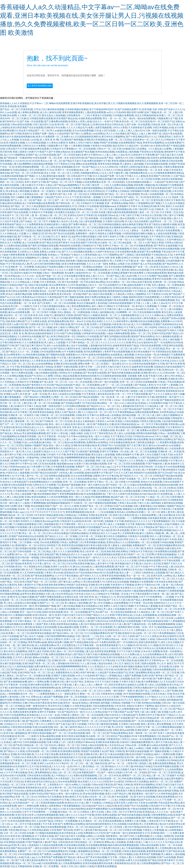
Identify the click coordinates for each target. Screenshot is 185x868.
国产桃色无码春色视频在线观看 (124, 373)
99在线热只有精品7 (144, 766)
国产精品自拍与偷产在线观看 (115, 718)
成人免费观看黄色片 (61, 673)
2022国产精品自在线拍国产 (61, 385)
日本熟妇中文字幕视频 (62, 149)
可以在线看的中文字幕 (114, 285)
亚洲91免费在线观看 (38, 685)
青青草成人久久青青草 (31, 361)
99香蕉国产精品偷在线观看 (168, 476)
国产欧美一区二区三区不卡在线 (131, 567)
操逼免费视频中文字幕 (36, 654)
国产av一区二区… (117, 763)
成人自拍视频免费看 (109, 448)
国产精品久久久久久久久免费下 (59, 270)
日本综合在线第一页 (75, 267)
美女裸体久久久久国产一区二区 (136, 588)
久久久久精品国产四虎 (140, 240)
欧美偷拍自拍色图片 (98, 261)
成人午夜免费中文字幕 (38, 467)
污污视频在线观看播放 (24, 524)
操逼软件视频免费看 (97, 809)
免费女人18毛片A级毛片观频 (83, 143)
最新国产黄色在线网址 (143, 336)
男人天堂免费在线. (67, 645)
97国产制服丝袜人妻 (156, 464)
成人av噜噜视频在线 (128, 709)
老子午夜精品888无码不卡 (103, 109)
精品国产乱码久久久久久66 (34, 800)
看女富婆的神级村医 (113, 757)
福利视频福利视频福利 (58, 503)
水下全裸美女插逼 (37, 321)
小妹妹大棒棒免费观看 (13, 255)
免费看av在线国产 (149, 430)
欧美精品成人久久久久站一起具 (24, 276)
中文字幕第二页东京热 (171, 212)
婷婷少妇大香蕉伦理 (155, 146)
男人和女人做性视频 (169, 339)
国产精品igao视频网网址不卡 (69, 185)
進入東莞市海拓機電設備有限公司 (40, 86)
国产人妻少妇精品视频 (69, 606)
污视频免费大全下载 (167, 118)
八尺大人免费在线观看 (31, 409)
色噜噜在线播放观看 (59, 476)
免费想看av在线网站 (97, 442)
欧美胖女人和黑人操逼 (80, 121)
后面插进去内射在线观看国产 (169, 367)
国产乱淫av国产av (167, 473)
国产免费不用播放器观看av (49, 597)
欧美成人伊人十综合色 (42, 670)
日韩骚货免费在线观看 (41, 118)
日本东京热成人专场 (19, 279)
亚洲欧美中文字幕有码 (149, 660)
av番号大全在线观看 (136, 860)
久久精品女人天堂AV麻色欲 (167, 240)
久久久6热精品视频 (35, 143)
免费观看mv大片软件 (171, 321)
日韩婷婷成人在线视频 (153, 573)
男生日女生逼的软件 (142, 343)
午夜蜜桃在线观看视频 (104, 503)
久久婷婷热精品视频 (22, 666)
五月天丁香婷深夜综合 (56, 400)
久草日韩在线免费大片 (92, 582)
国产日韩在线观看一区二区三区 (29, 551)
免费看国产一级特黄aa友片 (22, 561)
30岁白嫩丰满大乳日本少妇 (95, 579)
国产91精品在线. (83, 709)
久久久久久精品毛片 (77, 128)
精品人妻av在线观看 (124, 218)
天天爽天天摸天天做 (10, 479)
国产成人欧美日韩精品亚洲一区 (58, 336)
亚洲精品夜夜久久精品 (56, 224)
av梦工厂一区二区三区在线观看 (117, 385)
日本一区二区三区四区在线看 (145, 179)
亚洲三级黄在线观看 (145, 663)
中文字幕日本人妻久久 (114, 309)
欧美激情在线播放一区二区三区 (81, 588)
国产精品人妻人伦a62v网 (123, 276)
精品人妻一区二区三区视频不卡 (163, 776)
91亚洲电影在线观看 (14, 842)
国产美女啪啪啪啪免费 (15, 682)
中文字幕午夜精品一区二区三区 (83, 343)
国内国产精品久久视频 (86, 315)
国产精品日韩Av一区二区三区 (67, 633)
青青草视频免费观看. (73, 112)
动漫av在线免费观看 (141, 485)
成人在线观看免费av (45, 645)
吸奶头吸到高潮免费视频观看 (123, 212)
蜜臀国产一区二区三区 (134, 776)
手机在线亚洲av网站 (94, 282)
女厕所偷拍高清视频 (172, 503)
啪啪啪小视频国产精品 (36, 445)
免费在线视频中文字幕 (99, 161)
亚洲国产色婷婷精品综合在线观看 (26, 536)
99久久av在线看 (8, 112)
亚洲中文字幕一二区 (89, 367)
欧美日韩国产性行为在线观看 (110, 445)
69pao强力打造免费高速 (160, 494)
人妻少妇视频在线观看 (45, 373)
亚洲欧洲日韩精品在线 (36, 424)
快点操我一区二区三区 (109, 243)
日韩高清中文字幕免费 (143, 155)
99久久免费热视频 (148, 339)
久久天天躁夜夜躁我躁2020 (131, 379)
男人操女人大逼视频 (54, 343)
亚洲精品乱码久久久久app (103, 533)
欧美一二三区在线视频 (102, 512)
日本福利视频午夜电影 (136, 237)
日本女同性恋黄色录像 (161, 270)
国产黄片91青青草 (175, 364)
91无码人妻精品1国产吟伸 (144, 249)
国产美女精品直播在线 (64, 291)
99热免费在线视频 (35, 355)
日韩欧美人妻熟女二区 (72, 715)
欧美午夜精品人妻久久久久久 (113, 230)
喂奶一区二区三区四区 (12, 182)
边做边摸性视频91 (173, 779)
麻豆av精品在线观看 (157, 745)
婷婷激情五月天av (44, 170)
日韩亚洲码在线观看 (172, 346)
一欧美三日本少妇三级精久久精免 (137, 639)
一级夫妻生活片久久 (120, 364)
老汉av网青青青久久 (59, 285)
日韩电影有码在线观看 (93, 333)
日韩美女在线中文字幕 (44, 318)
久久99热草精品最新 (81, 706)
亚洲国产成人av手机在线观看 (41, 155)
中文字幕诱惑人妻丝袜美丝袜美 (98, 394)
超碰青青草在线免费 (142, 367)
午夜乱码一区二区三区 (71, 763)
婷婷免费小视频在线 (144, 185)
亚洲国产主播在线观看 (66, 367)
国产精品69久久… (75, 470)
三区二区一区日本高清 (109, 776)
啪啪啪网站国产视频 (38, 709)
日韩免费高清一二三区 (78, 115)
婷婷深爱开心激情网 (127, 321)
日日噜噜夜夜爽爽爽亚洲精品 (168, 173)
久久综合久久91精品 (112, 170)
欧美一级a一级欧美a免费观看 (149, 261)
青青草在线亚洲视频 (108, 164)
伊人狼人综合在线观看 (137, 221)
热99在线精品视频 (105, 152)
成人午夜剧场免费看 (145, 515)
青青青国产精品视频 (48, 488)
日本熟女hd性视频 (132, 830)
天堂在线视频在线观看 (156, 164)
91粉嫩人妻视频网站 (79, 851)
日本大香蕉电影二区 (50, 282)
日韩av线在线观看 (149, 845)
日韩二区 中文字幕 (10, 367)
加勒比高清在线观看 (52, 612)
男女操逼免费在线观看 (152, 839)
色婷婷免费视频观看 (10, 146)
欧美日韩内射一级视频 (89, 197)
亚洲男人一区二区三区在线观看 (59, 303)
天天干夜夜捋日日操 (160, 237)
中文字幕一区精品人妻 (119, 857)
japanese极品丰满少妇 (62, 709)
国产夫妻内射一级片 (117, 833)
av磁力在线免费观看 (59, 227)
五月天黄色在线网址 (81, 479)
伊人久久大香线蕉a (23, 194)
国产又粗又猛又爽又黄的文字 (30, 346)
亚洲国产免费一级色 (43, 134)
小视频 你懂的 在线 (79, 433)
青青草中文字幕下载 (60, 848)
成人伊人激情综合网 (50, 112)
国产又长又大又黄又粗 (121, 473)
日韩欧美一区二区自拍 (166, 209)
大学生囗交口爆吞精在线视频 (49, 109)
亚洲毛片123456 (130, 258)
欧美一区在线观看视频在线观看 (104, 554)
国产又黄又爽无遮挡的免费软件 (31, 860)
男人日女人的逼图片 (33, 452)
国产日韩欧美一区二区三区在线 (34, 237)
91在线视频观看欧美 (17, 327)
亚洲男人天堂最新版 (100, 324)
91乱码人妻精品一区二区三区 (64, 745)
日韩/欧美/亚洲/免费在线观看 (65, 751)
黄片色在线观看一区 (72, 282)
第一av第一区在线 (37, 394)
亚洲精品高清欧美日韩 (153, 206)
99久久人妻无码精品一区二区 (165, 536)
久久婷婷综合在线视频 (29, 336)
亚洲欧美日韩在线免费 (171, 161)
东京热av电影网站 (76, 809)
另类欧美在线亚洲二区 (100, 515)
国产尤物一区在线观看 (31, 121)
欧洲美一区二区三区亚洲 (16, 576)
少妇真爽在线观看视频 (12, 176)
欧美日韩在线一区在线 (69, 294)
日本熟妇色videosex (143, 436)
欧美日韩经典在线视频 (84, 848)
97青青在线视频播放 (165, 554)
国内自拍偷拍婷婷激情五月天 (61, 206)
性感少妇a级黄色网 (42, 727)
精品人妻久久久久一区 (97, 276)
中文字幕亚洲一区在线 (53, 436)
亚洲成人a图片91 (44, 609)
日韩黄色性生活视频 (111, 694)
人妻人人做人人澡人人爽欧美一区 (90, 685)
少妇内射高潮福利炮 (123, 358)
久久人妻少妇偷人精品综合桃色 (48, 261)
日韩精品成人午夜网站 (76, 515)
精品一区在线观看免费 (104, 479)
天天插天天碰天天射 (93, 760)
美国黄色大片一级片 (10, 452)
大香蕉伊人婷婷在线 (129, 167)
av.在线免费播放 (68, 249)
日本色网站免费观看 (75, 406)
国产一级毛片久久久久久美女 (101, 557)
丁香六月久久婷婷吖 (117, 494)
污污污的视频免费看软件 (106, 361)
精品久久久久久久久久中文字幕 (34, 418)
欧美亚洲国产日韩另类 (158, 176)
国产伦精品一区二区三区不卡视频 (64, 182)
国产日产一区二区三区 (12, 424)
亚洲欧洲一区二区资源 (169, 452)
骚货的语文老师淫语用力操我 (37, 818)
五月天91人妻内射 (22, 627)
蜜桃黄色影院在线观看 (120, 291)
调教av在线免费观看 (86, 164)
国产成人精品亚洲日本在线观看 (113, 530)
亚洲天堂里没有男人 (26, 815)
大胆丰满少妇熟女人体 (78, 621)
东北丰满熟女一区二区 (118, 282)
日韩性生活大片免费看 (34, 146)
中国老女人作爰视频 (153, 830)
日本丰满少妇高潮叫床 (115, 670)
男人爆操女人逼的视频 (132, 164)
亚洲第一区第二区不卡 (58, 479)
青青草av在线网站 (47, 561)
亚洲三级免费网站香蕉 (140, 673)
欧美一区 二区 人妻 (167, 112)
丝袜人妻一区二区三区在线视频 (44, 403)
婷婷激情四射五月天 (70, 757)
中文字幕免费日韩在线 (49, 240)
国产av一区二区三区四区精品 (149, 349)
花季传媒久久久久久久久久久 (150, 630)
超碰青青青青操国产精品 (125, 346)
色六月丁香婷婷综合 (36, 570)
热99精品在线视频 (151, 703)
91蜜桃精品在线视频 (53, 370)
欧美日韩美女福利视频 (17, 209)
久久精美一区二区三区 (29, 115)
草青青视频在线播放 (95, 542)
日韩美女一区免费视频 (65, 821)
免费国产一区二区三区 (87, 467)
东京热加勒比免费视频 (120, 267)
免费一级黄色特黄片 (52, 406)
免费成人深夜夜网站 (50, 806)
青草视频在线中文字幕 (126, 564)
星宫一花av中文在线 (80, 321)
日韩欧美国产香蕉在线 (51, 458)
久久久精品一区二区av (67, 309)
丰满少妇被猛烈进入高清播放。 (133, 149)
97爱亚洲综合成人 (125, 615)
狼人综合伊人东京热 (67, 221)
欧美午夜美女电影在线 (95, 545)
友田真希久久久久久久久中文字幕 (101, 427)
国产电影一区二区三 (43, 200)
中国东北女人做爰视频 (17, 473)
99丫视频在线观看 (74, 297)
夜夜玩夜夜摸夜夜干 (149, 642)
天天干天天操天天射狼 (125, 370)
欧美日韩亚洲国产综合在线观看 (27, 128)
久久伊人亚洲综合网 (113, 748)
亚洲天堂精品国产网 (48, 554)
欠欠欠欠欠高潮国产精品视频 (152, 276)
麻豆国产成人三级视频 (147, 691)
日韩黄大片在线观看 (88, 206)
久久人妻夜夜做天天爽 (120, 791)
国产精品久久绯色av (119, 200)
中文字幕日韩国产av (119, 712)
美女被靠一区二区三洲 (127, 430)
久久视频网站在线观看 (133, 188)
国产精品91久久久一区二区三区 (103, 406)
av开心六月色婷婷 (116, 112)
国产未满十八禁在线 (57, 433)
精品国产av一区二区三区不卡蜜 (79, 491)
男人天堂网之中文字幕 (121, 261)
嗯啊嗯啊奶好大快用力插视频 (126, 579)
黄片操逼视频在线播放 (139, 279)
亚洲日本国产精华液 (84, 673)
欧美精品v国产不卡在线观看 (110, 860)
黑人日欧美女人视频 (48, 249)
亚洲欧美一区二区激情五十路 (45, 191)
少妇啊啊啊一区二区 (125, 312)
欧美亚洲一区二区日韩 (104, 339)
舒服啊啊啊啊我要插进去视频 (79, 458)
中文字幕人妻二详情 (150, 258)
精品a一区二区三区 (25, 863)
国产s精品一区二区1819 (136, 197)
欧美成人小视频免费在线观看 (92, 270)
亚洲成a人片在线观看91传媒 (153, 403)
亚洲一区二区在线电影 (113, 182)
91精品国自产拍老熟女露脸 (49, 267)
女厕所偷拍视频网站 (92, 188)
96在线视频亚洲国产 (48, 494)
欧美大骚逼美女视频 (14, 143)
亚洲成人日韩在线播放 (127, 421)
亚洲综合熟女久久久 (117, 542)
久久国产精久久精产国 (109, 418)
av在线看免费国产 (174, 143)
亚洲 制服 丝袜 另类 (152, 109)
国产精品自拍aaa (94, 158)
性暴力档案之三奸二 (57, 742)
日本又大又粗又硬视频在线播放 (49, 306)
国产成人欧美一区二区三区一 (54, 382)
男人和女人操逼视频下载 (23, 494)
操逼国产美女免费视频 (149, 252)
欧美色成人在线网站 (125, 512)
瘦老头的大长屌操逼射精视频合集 (17, 137)
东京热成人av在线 (29, 140)
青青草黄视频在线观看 (63, 230)
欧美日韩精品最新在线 (51, 515)
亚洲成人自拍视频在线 (27, 439)
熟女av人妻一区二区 (51, 161)
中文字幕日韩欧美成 (59, 324)
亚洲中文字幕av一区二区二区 (117, 246)
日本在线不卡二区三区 (12, 215)
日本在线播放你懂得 (74, 276)
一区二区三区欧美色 (50, 167)
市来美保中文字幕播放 (122, 585)
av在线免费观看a (91, 182)
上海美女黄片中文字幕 (158, 821)
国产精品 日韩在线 (58, 842)
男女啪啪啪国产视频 (45, 606)
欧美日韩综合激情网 (16, 291)
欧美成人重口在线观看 (72, 473)
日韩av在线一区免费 (135, 745)
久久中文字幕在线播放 (67, 576)
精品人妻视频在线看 (45, 358)
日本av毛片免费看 (71, 188)
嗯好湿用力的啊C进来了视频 (141, 112)
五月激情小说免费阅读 (83, 179)
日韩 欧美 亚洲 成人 (127, 339)
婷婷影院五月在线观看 (146, 161)
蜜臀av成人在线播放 (110, 415)
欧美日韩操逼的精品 (125, 424)
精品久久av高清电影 (26, 249)
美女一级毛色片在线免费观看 (164, 230)
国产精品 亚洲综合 (84, 682)
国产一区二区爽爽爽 (157, 379)
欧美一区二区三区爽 (26, 763)
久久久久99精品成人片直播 (25, 282)
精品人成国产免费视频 (129, 676)
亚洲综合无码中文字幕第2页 (82, 215)
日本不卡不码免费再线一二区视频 (156, 597)
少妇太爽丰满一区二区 (59, 788)
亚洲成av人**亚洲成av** (60, 255)
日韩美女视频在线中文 (145, 688)
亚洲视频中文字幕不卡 (128, 206)
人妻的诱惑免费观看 (95, 112)
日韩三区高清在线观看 (44, 464)
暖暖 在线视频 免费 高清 (135, 376)
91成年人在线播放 (9, 470)
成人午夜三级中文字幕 (127, 215)
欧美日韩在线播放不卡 (143, 352)
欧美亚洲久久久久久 (160, 197)
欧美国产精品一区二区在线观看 (38, 309)
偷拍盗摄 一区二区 (132, 243)
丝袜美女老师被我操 (161, 158)
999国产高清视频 (108, 143)
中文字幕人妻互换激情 (69, 358)
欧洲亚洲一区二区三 (109, 315)
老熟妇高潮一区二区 (48, 548)
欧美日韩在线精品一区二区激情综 (86, 842)
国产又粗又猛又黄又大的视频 (71, 724)
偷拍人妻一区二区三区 (55, 215)
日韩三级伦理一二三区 (97, 185)
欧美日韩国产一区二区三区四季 (137, 554)
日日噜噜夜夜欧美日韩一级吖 (19, 606)
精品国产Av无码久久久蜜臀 (38, 376)
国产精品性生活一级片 (73, 712)
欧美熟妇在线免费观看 (145, 791)
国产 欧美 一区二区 (143, 267)
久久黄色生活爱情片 (57, 143)
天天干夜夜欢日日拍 (64, 164)
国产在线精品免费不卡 (129, 109)
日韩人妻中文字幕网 (173, 215)
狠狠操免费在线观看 (38, 149)
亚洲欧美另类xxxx (169, 388)
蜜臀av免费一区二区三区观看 (57, 300)
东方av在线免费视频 (83, 131)
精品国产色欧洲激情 (14, 788)
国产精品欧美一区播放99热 (18, 158)
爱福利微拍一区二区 (139, 542)
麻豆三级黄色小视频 (117, 297)
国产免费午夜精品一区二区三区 (85, 224)
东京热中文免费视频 (58, 379)
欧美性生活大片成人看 (114, 624)
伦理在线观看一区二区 (44, 158)
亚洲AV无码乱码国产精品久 (166, 333)
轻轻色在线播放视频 (169, 249)
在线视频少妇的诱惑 (127, 824)
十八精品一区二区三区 (157, 497)
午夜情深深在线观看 (26, 630)
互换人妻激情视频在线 (120, 209)
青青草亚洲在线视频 (72, 545)
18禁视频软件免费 (139, 191)
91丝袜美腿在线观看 (96, 200)
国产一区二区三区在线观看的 (70, 200)
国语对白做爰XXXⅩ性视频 (91, 249)
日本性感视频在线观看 (34, 742)
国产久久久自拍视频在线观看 (77, 252)
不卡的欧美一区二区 (81, 503)
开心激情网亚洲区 (123, 627)
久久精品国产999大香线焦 (48, 491)
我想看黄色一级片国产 (167, 397)
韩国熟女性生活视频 (39, 567)
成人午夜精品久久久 (87, 330)
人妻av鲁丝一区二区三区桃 (25, 827)
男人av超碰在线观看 (60, 131)
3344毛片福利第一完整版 (44, 748)
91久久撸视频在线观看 (167, 336)
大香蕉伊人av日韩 (104, 421)
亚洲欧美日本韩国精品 (96, 140)
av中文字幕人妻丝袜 (118, 270)
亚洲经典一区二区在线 (164, 282)
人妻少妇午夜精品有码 (128, 618)
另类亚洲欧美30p (17, 830)
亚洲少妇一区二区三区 (90, 509)
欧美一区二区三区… (38, 339)
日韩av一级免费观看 (53, 273)
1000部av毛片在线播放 (70, 373)
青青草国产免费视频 (150, 854)
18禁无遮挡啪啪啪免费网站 (85, 591)
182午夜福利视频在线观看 (136, 694)
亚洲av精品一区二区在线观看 (33, 179)
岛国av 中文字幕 (170, 258)
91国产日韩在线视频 (70, 333)
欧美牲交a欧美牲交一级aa (64, 703)
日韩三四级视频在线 (139, 158)
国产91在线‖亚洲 (80, 324)
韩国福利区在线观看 (70, 246)
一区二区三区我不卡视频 (43, 312)
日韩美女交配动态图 (160, 191)
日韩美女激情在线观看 (149, 561)
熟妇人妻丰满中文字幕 (102, 564)
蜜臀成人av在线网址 (94, 134)
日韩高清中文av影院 (70, 521)
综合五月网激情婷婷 (145, 115)
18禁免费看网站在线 (162, 815)
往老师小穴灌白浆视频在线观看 (90, 464)
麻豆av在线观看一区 (84, 300)
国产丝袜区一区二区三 (117, 485)
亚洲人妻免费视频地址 (40, 772)
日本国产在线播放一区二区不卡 (134, 479)
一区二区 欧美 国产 (32, 303)
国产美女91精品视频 (96, 857)
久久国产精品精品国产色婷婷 (135, 409)
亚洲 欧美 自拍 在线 (38, 315)
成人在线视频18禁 (15, 570)
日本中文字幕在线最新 (168, 358)
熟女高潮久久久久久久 (103, 321)
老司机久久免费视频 (146, 306)
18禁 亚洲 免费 (112, 258)
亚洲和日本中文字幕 (149, 715)
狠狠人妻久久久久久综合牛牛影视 (77, 815)
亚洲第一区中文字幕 (101, 400)
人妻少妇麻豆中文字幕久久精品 (36, 185)
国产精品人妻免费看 (141, 600)
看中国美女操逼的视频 (39, 733)
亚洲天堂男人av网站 (161, 576)
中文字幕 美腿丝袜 (135, 524)
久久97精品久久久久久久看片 (160, 697)
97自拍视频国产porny (97, 527)
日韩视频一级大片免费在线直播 (16, 373)
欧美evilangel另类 (50, 521)
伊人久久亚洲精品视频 (42, 279)
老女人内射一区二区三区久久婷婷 (61, 173)
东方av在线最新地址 (65, 721)
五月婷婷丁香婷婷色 (154, 391)
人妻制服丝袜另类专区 (100, 346)
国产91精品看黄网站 (117, 733)
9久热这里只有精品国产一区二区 (32, 131)
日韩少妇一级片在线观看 (106, 382)
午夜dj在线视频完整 (118, 754)
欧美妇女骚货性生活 (77, 539)
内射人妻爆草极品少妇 (145, 506)
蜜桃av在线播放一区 (97, 267)
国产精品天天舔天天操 (85, 654)
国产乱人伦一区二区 (21, 200)
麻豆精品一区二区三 (53, 442)
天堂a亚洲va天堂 (41, 618)
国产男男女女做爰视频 (165, 246)
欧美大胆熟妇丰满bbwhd (82, 742)
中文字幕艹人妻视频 (167, 385)
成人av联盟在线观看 (129, 491)
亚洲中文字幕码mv (91, 155)
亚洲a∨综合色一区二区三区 (96, 797)
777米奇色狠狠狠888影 (77, 288)
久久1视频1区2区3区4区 (39, 234)
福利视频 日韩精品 (110, 703)
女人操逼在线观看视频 (165, 234)
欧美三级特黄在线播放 (87, 349)
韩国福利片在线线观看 (145, 473)
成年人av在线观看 (56, 346)
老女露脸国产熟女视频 (83, 152)
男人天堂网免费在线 (128, 533)
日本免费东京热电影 (64, 212)
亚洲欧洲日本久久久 (86, 230)
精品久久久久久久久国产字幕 (59, 452)
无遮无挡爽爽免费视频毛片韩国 (97, 548)
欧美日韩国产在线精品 (141, 754)
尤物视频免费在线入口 (92, 173)
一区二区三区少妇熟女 (164, 488)
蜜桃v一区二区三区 (140, 333)
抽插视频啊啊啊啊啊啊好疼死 (71, 666)
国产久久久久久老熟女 (160, 394)
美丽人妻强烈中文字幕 (29, 585)
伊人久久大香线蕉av (84, 860)
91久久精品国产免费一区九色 (108, 176)
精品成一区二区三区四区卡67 (23, 515)
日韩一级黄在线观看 (156, 131)
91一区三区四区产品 (164, 121)
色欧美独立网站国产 (16, 321)
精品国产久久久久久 (79, 400)
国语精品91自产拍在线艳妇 (78, 573)
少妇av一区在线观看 (130, 361)
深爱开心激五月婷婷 (111, 591)
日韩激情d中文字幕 (91, 246)
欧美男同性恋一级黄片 (87, 718)
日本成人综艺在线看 (105, 131)
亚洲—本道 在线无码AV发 (71, 158)
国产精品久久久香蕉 (14, 751)
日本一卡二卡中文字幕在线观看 (131, 394)
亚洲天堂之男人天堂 (10, 218)
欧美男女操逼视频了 (48, 509)
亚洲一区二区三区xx (26, 797)
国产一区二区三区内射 (87, 327)
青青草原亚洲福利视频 (78, 455)
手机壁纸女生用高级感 (151, 152)
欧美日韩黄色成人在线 (71, 833)
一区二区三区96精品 (14, 706)
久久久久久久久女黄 (92, 524)
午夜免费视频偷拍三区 (163, 521)
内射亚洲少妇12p (121, 324)
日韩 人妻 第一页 (33, 215)
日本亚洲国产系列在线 (61, 830)
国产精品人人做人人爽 (139, 134)
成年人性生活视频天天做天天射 (156, 455)
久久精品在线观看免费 (51, 845)
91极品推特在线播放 (11, 203)
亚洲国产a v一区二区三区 (50, 603)
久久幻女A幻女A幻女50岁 (26, 161)
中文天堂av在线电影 (95, 679)
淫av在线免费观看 (49, 542)
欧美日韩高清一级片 (81, 424)
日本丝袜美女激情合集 (166, 582)
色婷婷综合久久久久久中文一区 (81, 448)
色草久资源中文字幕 (35, 182)
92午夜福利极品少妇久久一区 (86, 285)
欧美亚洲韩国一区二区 (56, 361)
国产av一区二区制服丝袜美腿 (35, 676)
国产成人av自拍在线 (79, 730)
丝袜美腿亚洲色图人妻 (159, 518)
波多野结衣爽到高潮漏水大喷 (86, 237)
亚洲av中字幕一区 (54, 791)
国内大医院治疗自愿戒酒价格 (84, 648)
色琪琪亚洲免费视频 (105, 651)
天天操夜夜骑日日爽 (23, 491)
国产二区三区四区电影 (69, 155)
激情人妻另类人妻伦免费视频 (156, 724)
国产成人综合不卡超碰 (31, 636)
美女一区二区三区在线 (73, 240)
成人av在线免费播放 (42, 364)
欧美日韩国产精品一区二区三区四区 (39, 582)
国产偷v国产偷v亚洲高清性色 (152, 557)
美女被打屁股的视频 (10, 663)
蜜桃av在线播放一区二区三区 (48, 657)
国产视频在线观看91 (170, 400)
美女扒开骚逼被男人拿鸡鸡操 (92, 303)
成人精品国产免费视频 (51, 697)
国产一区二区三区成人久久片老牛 (86, 258)
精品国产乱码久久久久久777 (61, 197)
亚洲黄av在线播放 (31, 300)
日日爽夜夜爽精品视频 (170, 727)
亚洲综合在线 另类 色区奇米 (79, 597)
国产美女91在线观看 (64, 234)
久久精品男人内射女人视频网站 (129, 294)
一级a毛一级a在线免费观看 (141, 118)
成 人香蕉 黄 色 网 (49, 140)
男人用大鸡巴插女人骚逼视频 (75, 430)
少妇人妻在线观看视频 (90, 221)
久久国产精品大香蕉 (153, 243)
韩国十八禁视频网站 (139, 203)
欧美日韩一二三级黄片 (20, 306)
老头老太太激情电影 (84, 421)
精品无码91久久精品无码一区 (128, 146)
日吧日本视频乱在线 (163, 128)
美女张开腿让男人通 (119, 488)
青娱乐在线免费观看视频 (53, 827)
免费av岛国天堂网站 (23, 679)
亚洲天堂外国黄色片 (91, 309)
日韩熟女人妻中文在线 (92, 812)
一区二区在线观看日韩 (96, 715)
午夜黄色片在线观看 (101, 115)
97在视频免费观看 (143, 246)
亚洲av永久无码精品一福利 (58, 409)
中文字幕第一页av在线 (141, 603)
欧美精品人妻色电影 (89, 703)
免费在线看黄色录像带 (44, 294)
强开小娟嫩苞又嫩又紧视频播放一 (28, 197)
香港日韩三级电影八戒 (131, 391)
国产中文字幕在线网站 (104, 709)
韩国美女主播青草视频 (109, 234)
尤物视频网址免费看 (90, 748)
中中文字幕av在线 (37, 379)
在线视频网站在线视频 (171, 430)
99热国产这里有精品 (77, 585)
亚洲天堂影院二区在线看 (156, 666)
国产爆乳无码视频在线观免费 (43, 246)
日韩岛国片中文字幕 (16, 149)
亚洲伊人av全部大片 (61, 567)
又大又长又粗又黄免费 (46, 754)
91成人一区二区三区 (77, 218)
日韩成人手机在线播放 (42, 209)
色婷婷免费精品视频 (72, 191)
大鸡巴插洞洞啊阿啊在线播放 (59, 636)
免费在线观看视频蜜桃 (117, 249)
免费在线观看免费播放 (147, 412)
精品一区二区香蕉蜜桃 (87, 385)
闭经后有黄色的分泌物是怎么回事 (126, 685)
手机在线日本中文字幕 (173, 252)
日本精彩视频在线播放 (76, 109)
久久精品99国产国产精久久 (69, 134)
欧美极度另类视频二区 (29, 436)
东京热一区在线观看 (114, 518)
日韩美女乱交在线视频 (117, 582)
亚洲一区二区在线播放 (133, 418)
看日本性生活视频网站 (113, 137)
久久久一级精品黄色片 (49, 427)
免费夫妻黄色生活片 (45, 666)
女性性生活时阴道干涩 (49, 545)
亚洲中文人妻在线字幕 (85, 830)
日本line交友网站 (82, 339)
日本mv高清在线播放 (57, 533)
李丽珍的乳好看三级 (106, 458)
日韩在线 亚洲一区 (161, 125)
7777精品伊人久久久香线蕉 (129, 461)
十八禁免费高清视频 (79, 146)
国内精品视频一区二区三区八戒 (116, 349)
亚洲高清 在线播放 (154, 548)
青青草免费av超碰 (37, 642)
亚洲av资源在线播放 (35, 497)
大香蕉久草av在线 (127, 503)
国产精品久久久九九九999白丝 (102, 167)
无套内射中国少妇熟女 (61, 339)
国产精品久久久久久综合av (125, 500)
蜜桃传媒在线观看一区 (58, 176)
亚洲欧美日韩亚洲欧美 (22, 754)
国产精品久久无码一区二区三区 (42, 430)
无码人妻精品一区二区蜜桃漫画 (168, 285)
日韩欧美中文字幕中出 (90, 279)
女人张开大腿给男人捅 (116, 173)
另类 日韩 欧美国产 (34, 288)
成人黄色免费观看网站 (78, 306)
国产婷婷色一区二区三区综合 (52, 700)
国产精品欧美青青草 (21, 564)
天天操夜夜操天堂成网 (140, 128)
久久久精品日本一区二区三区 (96, 412)
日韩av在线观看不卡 (173, 482)
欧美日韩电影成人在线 (12, 857)
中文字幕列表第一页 (124, 306)
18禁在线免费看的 (44, 679)
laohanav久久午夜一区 (115, 240)
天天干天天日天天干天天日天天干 (47, 512)
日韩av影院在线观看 (21, 125)
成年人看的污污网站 (102, 306)
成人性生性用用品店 (94, 191)
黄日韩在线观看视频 (36, 255)
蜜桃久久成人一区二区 (12, 288)
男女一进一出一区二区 (114, 118)
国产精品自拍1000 (118, 539)
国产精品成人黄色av (10, 433)
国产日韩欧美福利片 (21, 134)
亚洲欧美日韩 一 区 (62, 660)
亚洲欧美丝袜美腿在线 (83, 445)
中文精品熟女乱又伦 (162, 255)
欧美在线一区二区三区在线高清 (136, 121)
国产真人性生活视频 (99, 603)
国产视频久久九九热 (35, 176)
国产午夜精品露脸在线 (82, 642)
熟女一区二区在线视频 (76, 612)
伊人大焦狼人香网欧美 (162, 836)
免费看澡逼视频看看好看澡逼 (64, 600)
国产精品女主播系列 (64, 349)
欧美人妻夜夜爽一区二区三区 (23, 421)
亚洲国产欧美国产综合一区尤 (26, 461)
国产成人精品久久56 (55, 809)
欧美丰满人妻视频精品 (15, 733)
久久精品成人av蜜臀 (161, 149)
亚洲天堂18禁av (94, 240)
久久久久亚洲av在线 (141, 488)
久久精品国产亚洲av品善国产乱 (111, 673)
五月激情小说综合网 (113, 221)
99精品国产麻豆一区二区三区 (161, 609)
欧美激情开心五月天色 (27, 766)
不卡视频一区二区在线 (169, 306)
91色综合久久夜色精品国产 (49, 297)
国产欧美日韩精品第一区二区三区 (30, 745)
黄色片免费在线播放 (95, 297)
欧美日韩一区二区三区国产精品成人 (73, 125)
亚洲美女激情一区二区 (164, 809)
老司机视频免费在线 (58, 321)
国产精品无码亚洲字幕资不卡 (57, 243)
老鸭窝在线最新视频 (146, 433)
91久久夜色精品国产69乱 (89, 609)
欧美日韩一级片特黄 (92, 521)
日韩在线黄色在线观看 (73, 527)
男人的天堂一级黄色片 (123, 727)
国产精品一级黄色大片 (116, 158)
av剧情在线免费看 (34, 791)
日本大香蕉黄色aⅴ (56, 218)
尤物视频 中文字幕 (114, 521)
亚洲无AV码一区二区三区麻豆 (77, 854)
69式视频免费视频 (9, 370)
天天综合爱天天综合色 (12, 782)
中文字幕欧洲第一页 (70, 524)
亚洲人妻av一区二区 (60, 651)
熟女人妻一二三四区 (90, 170)
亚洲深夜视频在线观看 (52, 803)
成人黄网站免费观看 (28, 112)
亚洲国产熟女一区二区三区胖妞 (96, 506)
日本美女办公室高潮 (151, 215)
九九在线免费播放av (153, 654)
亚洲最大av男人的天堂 (15, 394)
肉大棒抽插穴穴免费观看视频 (169, 591)
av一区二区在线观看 (85, 149)
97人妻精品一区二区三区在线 (52, 258)
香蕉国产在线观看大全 (92, 751)
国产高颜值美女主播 (103, 424)
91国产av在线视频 (123, 506)
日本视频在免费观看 (123, 115)
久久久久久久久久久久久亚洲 (115, 343)
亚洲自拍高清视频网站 (131, 427)
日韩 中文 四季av (29, 697)
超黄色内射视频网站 (99, 355)
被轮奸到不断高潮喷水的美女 (166, 479)
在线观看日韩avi (112, 188)
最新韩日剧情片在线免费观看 (144, 297)
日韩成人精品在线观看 (65, 376)
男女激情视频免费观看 (34, 433)
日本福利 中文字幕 (56, 455)
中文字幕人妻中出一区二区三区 (31, 476)
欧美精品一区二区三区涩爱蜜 (106, 851)
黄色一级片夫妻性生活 (93, 485)
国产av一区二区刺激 (85, 530)
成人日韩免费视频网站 (70, 863)
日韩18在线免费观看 (150, 346)
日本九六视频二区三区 (166, 436)
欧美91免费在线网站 (23, 609)
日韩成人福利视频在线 (102, 312)
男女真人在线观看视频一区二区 (157, 194)
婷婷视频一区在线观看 (100, 218)
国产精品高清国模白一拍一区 (94, 397)
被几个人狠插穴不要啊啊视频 (30, 503)
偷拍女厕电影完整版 (133, 224)
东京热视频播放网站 (38, 530)
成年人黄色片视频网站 (168, 415)
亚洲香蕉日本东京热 (131, 570)
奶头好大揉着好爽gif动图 (19, 294)
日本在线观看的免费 (125, 252)
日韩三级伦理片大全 (43, 125)
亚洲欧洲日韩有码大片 (30, 270)
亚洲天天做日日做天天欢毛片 (115, 367)
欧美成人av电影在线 (151, 167)
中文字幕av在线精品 (77, 436)
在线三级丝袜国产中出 (106, 788)
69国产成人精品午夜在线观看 (167, 134)
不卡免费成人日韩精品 (117, 191)
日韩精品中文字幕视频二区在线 (124, 470)
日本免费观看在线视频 (31, 388)
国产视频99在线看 (55, 355)
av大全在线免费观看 (148, 388)
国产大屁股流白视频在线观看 (35, 230)
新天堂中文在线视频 (144, 797)
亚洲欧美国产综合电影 (24, 700)
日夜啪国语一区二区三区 (99, 370)
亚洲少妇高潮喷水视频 (162, 657)
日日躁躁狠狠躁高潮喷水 (88, 137)
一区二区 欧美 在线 (158, 170)
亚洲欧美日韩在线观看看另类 (16, 485)
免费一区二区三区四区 (120, 140)
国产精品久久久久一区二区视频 (22, 352)
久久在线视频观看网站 (85, 409)
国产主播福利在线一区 (37, 518)
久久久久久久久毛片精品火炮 (164, 842)
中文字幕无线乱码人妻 (17, 264)
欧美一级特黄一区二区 (140, 733)
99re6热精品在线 (68, 509)
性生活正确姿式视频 (24, 597)
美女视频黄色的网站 (120, 227)
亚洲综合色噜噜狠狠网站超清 (45, 688)
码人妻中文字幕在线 (61, 685)
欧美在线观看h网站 (105, 618)
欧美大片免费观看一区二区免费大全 (55, 137)
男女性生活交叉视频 (45, 579)
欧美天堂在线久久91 (164, 267)
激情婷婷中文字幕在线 (159, 509)
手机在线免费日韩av (82, 788)
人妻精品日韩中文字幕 (104, 379)
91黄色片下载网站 (144, 706)
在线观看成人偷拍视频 (127, 152)
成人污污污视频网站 (14, 155)
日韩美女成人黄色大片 (36, 227)
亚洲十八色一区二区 (74, 639)
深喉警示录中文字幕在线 (106, 476)
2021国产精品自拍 (32, 391)
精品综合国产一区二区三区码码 (105, 827)
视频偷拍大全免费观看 (134, 509)
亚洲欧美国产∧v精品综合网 (149, 730)
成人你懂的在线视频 (64, 609)
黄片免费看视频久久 (50, 439)
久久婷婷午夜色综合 (103, 252)
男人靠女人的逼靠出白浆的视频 (64, 394)
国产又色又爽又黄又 (137, 445)
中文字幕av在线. (101, 688)
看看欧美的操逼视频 (65, 209)
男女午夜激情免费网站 (60, 860)
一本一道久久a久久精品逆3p (122, 403)
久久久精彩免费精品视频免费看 (36, 779)
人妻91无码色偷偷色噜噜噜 (18, 188)
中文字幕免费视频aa (123, 412)
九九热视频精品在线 (101, 730)
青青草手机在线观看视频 (117, 352)
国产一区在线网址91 (101, 288)
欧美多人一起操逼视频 (20, 318)
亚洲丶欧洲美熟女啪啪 (116, 203)
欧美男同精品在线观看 (54, 539)
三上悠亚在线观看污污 (63, 691)
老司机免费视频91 (93, 352)
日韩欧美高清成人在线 (153, 491)
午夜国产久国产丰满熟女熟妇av (53, 152)
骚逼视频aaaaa (108, 206)
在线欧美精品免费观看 (90, 118)
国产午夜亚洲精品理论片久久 (141, 137)
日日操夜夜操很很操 (111, 376)
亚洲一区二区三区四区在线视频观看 (138, 382)
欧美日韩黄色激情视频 (74, 264)
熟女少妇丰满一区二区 (92, 551)
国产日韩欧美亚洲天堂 (36, 324)
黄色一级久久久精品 (59, 424)
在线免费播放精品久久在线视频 (45, 482)
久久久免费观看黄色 (33, 224)
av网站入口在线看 (81, 785)
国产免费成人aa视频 (50, 854)
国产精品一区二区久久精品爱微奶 (122, 194)
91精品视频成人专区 (23, 170)
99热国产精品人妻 (115, 318)
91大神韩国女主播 (18, 703)
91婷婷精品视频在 (111, 224)
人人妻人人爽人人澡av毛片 (130, 131)
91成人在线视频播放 (146, 615)
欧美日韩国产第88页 (81, 379)
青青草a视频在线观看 (122, 161)
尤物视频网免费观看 (153, 448)
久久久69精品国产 (159, 330)
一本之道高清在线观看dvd (122, 612)
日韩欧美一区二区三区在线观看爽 (57, 415)
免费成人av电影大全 (50, 252)
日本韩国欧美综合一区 (39, 291)
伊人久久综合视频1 (116, 134)
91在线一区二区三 (156, 309)
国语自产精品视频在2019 (123, 736)
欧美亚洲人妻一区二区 (66, 279)
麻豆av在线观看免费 (19, 312)
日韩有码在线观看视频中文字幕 (124, 303)
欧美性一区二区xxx (135, 609)
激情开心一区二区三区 (161, 782)
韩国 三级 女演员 (105, 461)
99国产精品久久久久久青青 (100, 615)
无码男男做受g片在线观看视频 (125, 621)
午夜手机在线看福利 (156, 188)
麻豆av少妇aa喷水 (136, 309)
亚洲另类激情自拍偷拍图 (165, 485)
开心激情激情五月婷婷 (61, 315)
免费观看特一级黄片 (86, 234)
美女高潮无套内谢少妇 (73, 739)
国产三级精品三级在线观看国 (135, 255)
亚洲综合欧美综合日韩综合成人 (109, 125)
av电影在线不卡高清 (166, 539)
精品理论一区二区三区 (15, 315)
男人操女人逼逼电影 (28, 845)
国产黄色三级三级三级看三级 (145, 712)
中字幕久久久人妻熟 (135, 176)
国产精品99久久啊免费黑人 (39, 397)
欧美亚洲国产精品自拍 (65, 118)
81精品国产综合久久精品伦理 (101, 806)
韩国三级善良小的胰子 (24, 152)
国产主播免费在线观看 (56, 121)
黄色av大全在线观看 (151, 482)
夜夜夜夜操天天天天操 (71, 754)
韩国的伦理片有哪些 (64, 818)
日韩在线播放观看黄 (156, 273)
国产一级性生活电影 (155, 700)
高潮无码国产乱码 (57, 570)
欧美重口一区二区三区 (168, 115)
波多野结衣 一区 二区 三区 (164, 221)
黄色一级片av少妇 (78, 388)
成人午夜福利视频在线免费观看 (38, 203)
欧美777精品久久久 (77, 391)
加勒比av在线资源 (139, 270)
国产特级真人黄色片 (145, 385)
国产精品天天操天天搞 (74, 161)
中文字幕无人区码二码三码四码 (140, 327)
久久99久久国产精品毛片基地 (150, 218)
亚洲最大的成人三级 (137, 842)
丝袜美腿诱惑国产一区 (88, 772)
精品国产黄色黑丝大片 (34, 385)
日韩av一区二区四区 (16, 379)
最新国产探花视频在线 (135, 170)
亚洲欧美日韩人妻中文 (22, 579)
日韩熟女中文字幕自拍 (140, 551)
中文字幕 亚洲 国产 (40, 769)
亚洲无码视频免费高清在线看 (98, 863)
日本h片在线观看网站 (15, 715)
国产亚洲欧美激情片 (121, 633)
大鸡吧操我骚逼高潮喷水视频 (137, 234)
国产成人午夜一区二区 (70, 194)
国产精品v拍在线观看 (119, 721)
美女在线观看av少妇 (92, 606)
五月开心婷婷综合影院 (121, 527)
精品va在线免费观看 (75, 442)
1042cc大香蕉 (120, 128)
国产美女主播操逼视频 (34, 648)
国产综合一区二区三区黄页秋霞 (16, 109)
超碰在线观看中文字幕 (139, 285)
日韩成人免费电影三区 (71, 542)
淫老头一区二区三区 (77, 827)
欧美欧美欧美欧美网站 (34, 330)
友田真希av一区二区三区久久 (148, 140)
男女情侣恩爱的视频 (127, 597)
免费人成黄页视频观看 (100, 128)
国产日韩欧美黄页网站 (111, 327)
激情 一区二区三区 (149, 212)
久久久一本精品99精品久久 (27, 588)
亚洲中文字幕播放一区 (63, 418)
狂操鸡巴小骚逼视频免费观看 (137, 591)
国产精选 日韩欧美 (115, 751)
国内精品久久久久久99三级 (129, 548)
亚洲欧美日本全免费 (54, 128)
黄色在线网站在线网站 (161, 439)
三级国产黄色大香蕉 (45, 624)
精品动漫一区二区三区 (110, 830)
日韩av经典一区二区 (174, 373)
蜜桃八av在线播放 (52, 760)
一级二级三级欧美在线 (22, 645)
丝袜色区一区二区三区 (62, 530)
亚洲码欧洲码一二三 (103, 800)
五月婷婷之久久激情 (28, 252)
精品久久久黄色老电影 (85, 255)
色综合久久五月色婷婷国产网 (103, 391)
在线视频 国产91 (81, 660)
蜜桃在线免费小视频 (58, 642)
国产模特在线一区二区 (67, 203)
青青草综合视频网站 (153, 143)
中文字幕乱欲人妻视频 (144, 291)
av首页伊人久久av (56, 621)
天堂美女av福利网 (127, 557)
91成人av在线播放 (32, 442)
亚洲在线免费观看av (138, 330)
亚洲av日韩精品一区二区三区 (92, 209)
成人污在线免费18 (32, 243)
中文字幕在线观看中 (141, 594)
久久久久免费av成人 (155, 315)
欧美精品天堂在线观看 (45, 627)
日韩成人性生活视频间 (56, 388)
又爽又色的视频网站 (57, 648)
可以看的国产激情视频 (71, 140)
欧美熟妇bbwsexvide (53, 588)
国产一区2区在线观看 (143, 721)
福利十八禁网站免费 (38, 682)
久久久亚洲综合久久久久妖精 (102, 666)
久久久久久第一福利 (97, 264)
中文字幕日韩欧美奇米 (73, 557)
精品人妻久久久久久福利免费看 (63, 551)
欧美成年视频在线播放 (130, 666)
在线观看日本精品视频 (158, 418)
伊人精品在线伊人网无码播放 (141, 318)
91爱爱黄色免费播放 (106, 866)
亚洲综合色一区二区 (172, 370)
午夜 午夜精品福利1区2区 (153, 500)
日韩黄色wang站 (17, 467)
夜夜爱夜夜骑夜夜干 (110, 645)
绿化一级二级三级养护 (45, 194)
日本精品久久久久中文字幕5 (18, 724)
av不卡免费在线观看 (72, 352)
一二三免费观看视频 (136, 518)
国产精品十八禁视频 (106, 676)
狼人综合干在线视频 (77, 346)
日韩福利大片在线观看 (87, 336)
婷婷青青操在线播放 (43, 412)
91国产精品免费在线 (59, 179)
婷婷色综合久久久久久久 (137, 521)
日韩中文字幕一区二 (86, 418)
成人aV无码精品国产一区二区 (24, 803)
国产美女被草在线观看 (95, 373)
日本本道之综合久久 (170, 361)
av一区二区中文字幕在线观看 (152, 424)
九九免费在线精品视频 (121, 185)
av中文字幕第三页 (22, 412)
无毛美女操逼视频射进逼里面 (92, 291)
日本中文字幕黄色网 (86, 779)
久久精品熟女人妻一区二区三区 (161, 406)
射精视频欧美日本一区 (73, 167)
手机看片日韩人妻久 (159, 376)
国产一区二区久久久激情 (66, 506)
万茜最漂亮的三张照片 (169, 137)
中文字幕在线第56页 (127, 467)
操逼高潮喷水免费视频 (53, 470)
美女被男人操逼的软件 (76, 273)
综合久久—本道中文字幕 (106, 121)
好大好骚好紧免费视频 (69, 318)
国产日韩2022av (99, 621)
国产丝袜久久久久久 (174, 109)
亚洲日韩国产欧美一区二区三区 (158, 579)
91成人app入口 (107, 467)
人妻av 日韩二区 (113, 812)
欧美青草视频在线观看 (167, 766)
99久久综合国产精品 (42, 821)
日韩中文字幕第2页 (174, 200)
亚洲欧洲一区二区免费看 (21, 267)
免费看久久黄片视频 (135, 821)
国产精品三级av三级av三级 (69, 679)
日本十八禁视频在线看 (103, 430)
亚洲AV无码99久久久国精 (26, 521)
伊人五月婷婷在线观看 (31, 573)
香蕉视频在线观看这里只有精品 (37, 367)
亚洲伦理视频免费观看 (27, 167)
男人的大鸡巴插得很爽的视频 (46, 264)
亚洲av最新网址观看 (68, 627)
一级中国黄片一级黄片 (20, 618)
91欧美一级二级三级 (163, 594)
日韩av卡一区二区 (106, 149)
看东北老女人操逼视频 (53, 115)
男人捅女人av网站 (134, 748)
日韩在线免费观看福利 (164, 670)
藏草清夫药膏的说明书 (80, 361)
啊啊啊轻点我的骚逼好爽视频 (37, 164)
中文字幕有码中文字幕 (143, 397)
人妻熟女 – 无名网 (139, 230)
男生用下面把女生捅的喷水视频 (160, 224)
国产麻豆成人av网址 (69, 582)
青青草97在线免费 (161, 279)
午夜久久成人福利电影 (149, 503)
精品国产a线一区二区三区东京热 (128, 497)
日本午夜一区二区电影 (91, 536)
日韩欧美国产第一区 (145, 358)
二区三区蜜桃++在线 (28, 542)
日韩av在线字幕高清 (141, 282)
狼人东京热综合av (114, 745)
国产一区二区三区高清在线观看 (69, 733)
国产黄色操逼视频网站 (42, 576)
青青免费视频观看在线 (71, 494)
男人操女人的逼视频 (124, 433)
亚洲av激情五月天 (72, 797)
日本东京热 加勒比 (124, 706)
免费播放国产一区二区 (144, 545)
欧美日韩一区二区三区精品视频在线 (89, 227)
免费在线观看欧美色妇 (61, 654)
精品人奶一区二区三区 (64, 772)
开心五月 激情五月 (61, 237)
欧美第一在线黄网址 (171, 651)
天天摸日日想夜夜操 (164, 227)
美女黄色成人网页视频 (17, 191)
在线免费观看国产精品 (130, 143)
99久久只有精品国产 (153, 769)
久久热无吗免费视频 (57, 497)
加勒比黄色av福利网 (75, 370)
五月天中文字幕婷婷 (112, 197)
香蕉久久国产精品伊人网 (67, 412)
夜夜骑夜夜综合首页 (112, 700)
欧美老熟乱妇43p (137, 494)
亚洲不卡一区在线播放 (67, 170)
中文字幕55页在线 (132, 812)
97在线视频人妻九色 (11, 164)
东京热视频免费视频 (164, 300)
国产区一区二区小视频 (40, 327)
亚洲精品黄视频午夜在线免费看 (112, 179)
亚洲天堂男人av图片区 (12, 324)
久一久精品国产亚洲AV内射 (164, 182)
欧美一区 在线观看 (15, 430)
